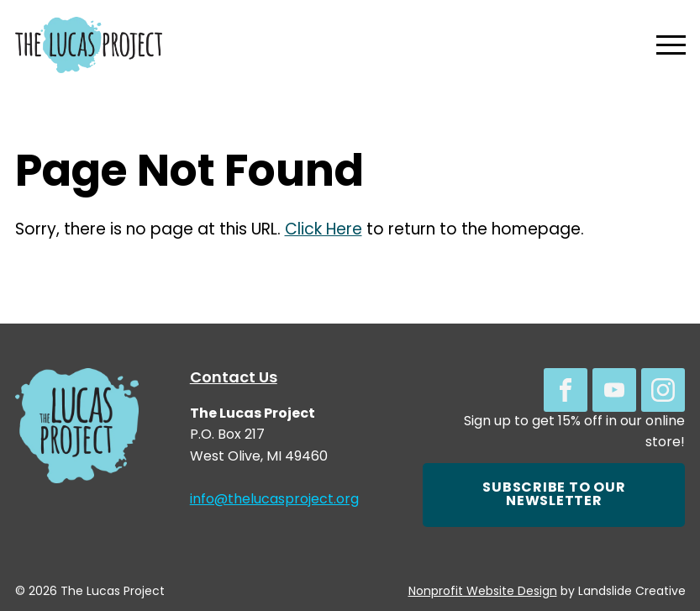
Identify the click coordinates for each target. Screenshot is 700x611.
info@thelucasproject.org (274, 500)
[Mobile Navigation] (667, 45)
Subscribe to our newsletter (554, 495)
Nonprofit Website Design (483, 592)
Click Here (324, 231)
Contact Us (234, 379)
